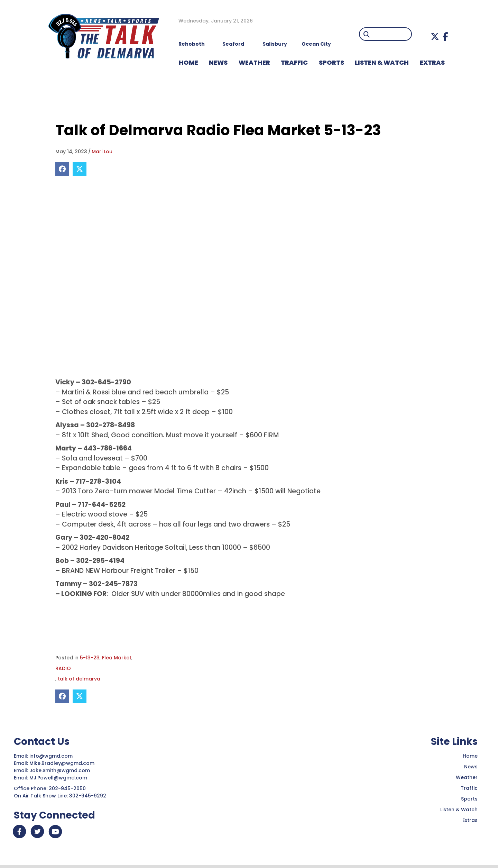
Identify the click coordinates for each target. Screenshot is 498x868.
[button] (435, 36)
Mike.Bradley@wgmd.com (62, 764)
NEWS (218, 62)
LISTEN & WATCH (382, 62)
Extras (470, 821)
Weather (467, 778)
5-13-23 (90, 658)
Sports (331, 62)
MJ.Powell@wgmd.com (60, 778)
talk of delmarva (79, 679)
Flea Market (117, 658)
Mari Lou (102, 152)
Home (470, 756)
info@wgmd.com (52, 756)
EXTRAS (432, 62)
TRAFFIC (294, 62)
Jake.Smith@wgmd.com (60, 771)
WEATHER (254, 62)
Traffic (469, 788)
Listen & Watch (459, 810)
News (471, 767)
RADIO (63, 668)
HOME (188, 62)
